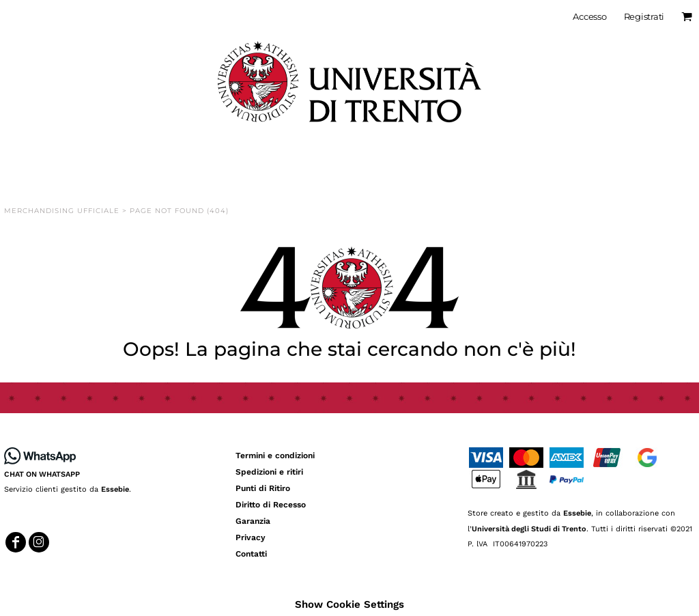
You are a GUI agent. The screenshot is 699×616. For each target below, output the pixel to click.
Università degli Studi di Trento (529, 529)
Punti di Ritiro (263, 488)
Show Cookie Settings (349, 604)
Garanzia (253, 521)
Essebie (115, 489)
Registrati (644, 16)
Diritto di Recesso (271, 505)
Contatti (251, 554)
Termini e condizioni (275, 456)
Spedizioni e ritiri (269, 472)
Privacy (251, 537)
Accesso (589, 16)
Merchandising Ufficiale (62, 211)
